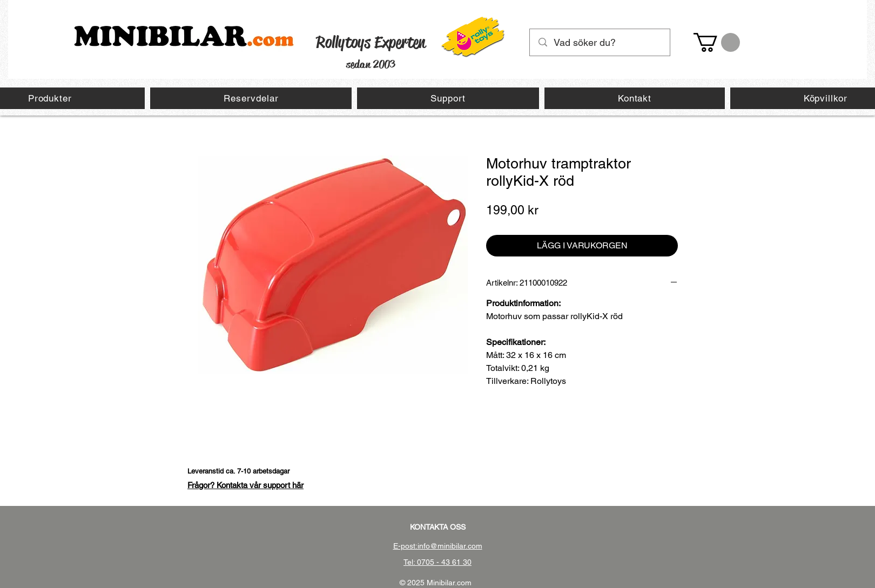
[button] (717, 42)
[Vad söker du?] (600, 42)
